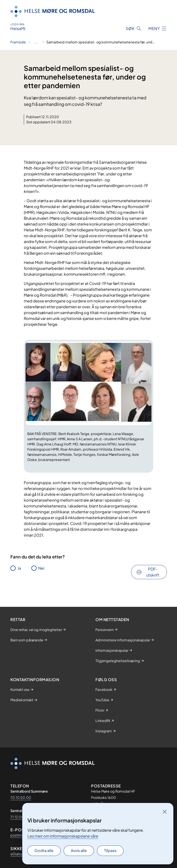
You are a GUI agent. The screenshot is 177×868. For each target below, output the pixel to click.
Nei (41, 568)
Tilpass (110, 850)
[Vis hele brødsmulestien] (36, 42)
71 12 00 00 (20, 817)
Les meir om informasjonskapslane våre (63, 836)
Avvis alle (79, 850)
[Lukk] (165, 812)
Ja (19, 568)
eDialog (17, 854)
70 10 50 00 (21, 797)
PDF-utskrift (153, 572)
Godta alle (44, 850)
